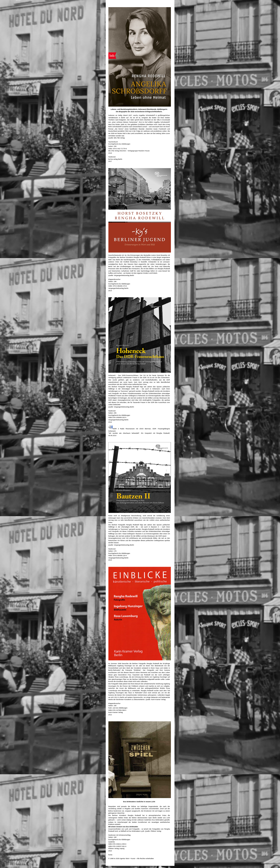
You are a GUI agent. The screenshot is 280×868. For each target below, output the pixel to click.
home (110, 855)
